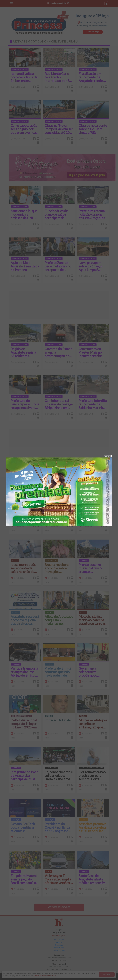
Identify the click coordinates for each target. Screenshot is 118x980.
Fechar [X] (108, 456)
